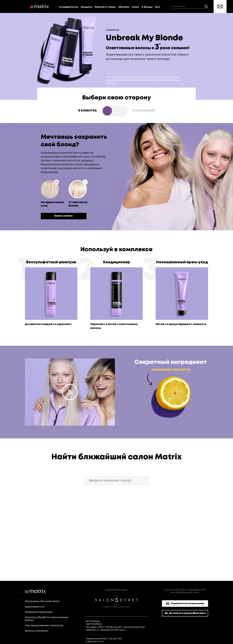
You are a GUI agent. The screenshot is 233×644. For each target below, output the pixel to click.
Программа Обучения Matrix (42, 601)
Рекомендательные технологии (44, 626)
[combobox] (189, 7)
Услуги (135, 7)
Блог (158, 7)
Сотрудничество (69, 7)
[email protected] (114, 642)
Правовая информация (39, 612)
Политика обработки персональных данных (47, 619)
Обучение (124, 7)
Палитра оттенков (105, 7)
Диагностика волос (37, 631)
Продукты (86, 7)
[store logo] (39, 6)
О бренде (147, 7)
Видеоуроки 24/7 (35, 607)
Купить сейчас (64, 216)
